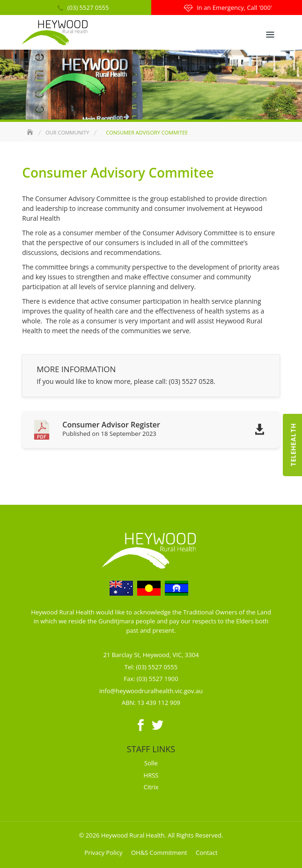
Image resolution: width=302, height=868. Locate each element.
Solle (151, 763)
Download (257, 434)
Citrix (151, 787)
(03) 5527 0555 (88, 7)
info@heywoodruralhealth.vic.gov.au (151, 691)
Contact (207, 853)
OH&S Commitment (159, 853)
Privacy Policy (103, 853)
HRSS (151, 775)
